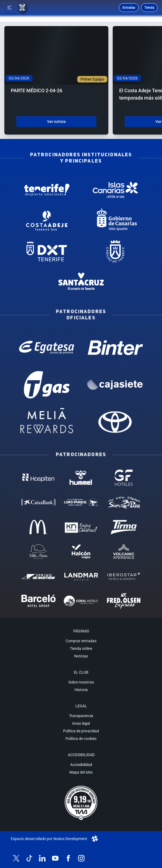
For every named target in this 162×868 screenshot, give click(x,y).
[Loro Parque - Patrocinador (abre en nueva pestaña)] (81, 502)
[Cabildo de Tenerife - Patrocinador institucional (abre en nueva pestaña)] (115, 251)
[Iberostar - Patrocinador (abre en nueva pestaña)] (124, 576)
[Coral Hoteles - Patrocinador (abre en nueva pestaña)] (81, 601)
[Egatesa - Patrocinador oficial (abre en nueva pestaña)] (47, 348)
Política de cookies (81, 739)
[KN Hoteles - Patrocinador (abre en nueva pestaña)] (81, 527)
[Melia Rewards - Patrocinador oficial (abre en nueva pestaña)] (47, 422)
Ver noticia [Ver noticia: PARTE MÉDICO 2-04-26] (56, 122)
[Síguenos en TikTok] (29, 858)
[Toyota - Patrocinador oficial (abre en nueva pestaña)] (115, 422)
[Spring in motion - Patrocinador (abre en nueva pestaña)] (38, 576)
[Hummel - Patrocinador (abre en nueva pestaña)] (81, 478)
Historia (81, 690)
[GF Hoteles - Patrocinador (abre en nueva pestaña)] (124, 478)
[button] (9, 8)
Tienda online (81, 648)
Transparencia (81, 716)
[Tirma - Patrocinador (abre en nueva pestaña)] (124, 527)
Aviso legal (81, 723)
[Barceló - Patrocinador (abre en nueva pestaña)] (38, 601)
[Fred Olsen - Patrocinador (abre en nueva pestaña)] (124, 601)
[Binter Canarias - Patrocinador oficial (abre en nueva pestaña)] (115, 348)
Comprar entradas (81, 641)
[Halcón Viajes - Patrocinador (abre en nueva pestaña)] (81, 552)
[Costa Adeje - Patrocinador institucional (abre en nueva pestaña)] (47, 220)
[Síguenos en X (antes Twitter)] (16, 858)
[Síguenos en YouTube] (55, 858)
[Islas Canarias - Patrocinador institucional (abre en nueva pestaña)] (115, 190)
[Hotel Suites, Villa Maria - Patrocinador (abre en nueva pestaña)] (38, 552)
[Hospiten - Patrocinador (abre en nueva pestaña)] (38, 478)
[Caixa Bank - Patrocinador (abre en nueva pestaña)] (38, 502)
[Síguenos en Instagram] (81, 858)
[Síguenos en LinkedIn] (42, 858)
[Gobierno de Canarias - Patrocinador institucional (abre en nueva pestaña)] (115, 220)
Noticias (81, 656)
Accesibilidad (81, 765)
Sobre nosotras (81, 682)
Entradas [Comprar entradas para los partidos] (129, 8)
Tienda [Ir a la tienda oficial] (149, 8)
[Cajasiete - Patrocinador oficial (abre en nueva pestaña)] (115, 385)
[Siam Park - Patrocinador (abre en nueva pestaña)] (124, 502)
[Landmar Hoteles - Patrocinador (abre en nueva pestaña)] (81, 576)
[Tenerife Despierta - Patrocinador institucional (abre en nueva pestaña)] (47, 190)
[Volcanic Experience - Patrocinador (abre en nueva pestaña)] (124, 552)
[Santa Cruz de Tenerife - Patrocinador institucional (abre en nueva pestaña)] (81, 282)
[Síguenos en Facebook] (68, 858)
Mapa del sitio (81, 772)
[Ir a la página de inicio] (22, 8)
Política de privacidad (81, 731)
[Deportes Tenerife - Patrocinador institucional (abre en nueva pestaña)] (47, 251)
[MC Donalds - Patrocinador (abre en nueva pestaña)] (38, 527)
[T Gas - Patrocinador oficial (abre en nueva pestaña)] (47, 385)
